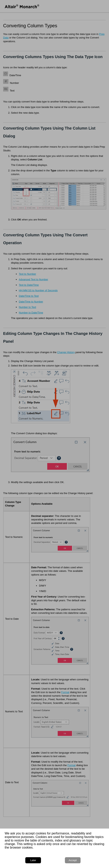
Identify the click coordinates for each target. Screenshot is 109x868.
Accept (73, 860)
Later (33, 860)
